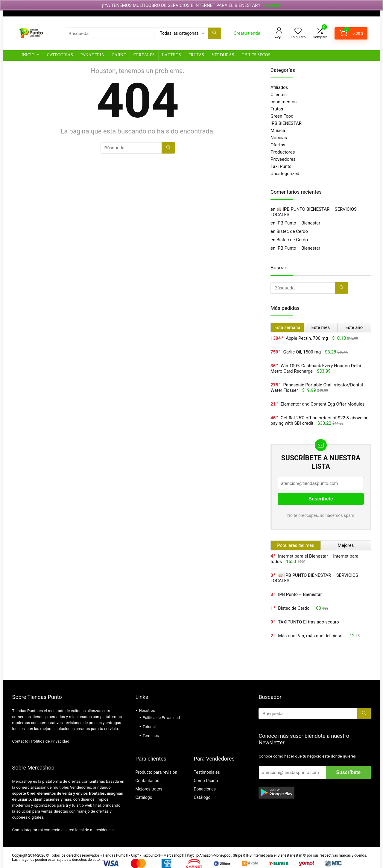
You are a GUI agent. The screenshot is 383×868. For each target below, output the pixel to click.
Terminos (151, 736)
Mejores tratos (149, 789)
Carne (119, 55)
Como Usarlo (206, 781)
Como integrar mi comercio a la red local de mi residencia (63, 830)
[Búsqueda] (214, 33)
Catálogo (144, 797)
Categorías (60, 55)
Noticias (279, 138)
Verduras (223, 55)
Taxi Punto (281, 166)
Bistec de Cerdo (292, 231)
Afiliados (279, 87)
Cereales (144, 55)
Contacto (20, 741)
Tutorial (149, 727)
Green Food (282, 116)
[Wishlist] (298, 31)
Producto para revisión (156, 772)
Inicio (28, 55)
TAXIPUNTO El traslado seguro (308, 622)
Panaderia (92, 55)
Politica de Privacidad (50, 741)
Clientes (279, 95)
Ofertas (278, 145)
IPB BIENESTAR (286, 123)
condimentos (284, 102)
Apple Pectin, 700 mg (307, 338)
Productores (283, 152)
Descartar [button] (271, 5)
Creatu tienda (247, 33)
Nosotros (147, 710)
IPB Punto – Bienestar (298, 223)
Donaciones (205, 789)
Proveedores (283, 159)
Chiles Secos (256, 55)
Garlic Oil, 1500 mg (302, 352)
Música (278, 130)
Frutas (196, 55)
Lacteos (172, 55)
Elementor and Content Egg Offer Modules (323, 404)
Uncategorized (285, 174)
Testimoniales (207, 772)
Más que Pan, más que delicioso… (312, 636)
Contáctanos (147, 781)
